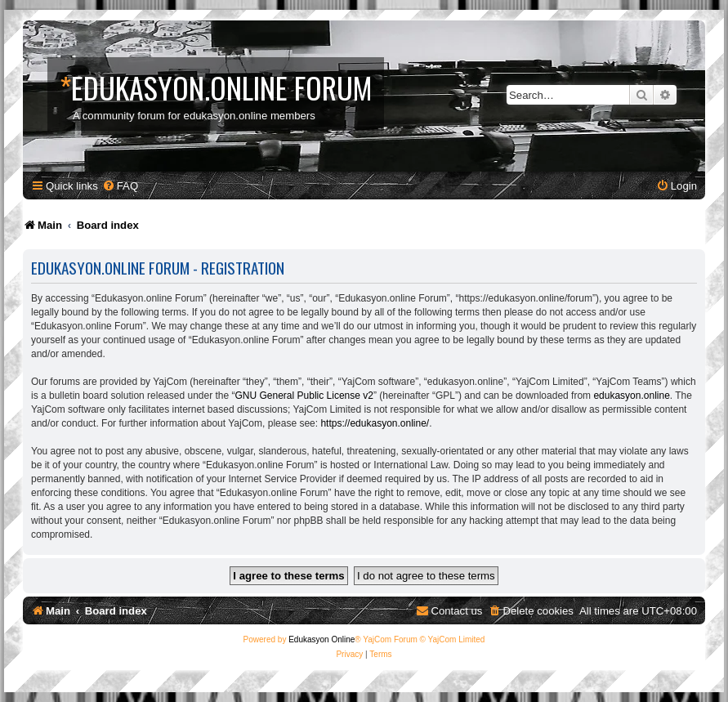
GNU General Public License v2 (304, 396)
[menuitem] (120, 186)
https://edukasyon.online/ (375, 423)
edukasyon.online (631, 396)
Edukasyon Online (322, 639)
